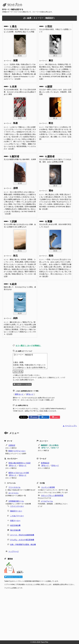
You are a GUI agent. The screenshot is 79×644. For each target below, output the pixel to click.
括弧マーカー (15, 521)
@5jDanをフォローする (13, 577)
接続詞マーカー (16, 511)
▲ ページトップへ (70, 426)
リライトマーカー (17, 506)
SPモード (30, 394)
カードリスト (14, 493)
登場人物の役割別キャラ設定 (20, 463)
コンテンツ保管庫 (48, 487)
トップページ (14, 551)
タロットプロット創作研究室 (52, 495)
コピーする (18, 371)
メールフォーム (47, 501)
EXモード (55, 448)
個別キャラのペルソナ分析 (19, 473)
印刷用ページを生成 (24, 384)
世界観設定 (45, 463)
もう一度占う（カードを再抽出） (28, 346)
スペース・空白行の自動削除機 (22, 535)
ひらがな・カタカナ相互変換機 (22, 540)
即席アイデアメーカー (17, 451)
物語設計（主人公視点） (50, 445)
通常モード (19, 394)
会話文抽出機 (15, 525)
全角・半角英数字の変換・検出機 (23, 545)
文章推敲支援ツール (16, 501)
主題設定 (12, 445)
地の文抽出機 (15, 530)
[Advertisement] (41, 614)
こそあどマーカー (17, 516)
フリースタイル (14, 487)
